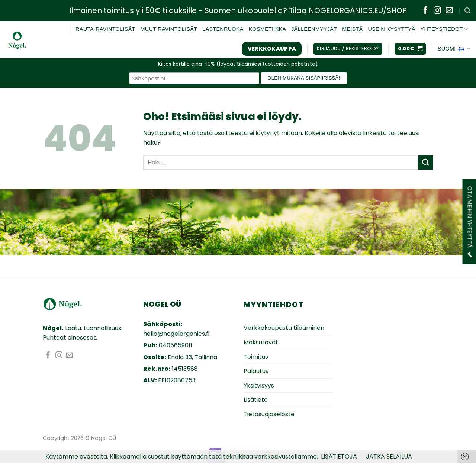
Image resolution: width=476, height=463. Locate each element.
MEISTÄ (352, 29)
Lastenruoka (223, 29)
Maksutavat (261, 342)
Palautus (256, 371)
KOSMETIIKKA (268, 29)
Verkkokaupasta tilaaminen (284, 328)
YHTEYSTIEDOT (444, 29)
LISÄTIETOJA (339, 456)
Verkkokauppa (272, 49)
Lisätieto (256, 400)
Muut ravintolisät (169, 29)
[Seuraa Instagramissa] (437, 11)
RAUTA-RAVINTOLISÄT (105, 29)
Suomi (454, 49)
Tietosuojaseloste (269, 414)
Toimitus (256, 357)
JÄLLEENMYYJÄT (314, 29)
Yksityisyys (259, 385)
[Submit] (426, 162)
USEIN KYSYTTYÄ (392, 29)
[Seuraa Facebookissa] (425, 11)
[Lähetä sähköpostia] (449, 11)
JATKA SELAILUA (389, 456)
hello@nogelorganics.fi (176, 334)
